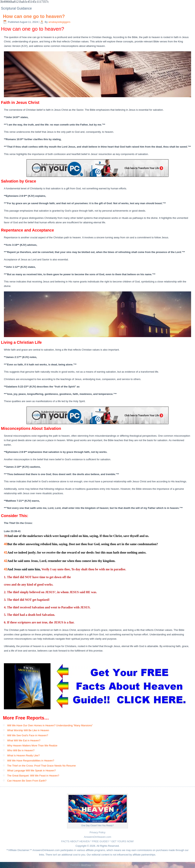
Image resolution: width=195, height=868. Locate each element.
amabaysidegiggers (59, 22)
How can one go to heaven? (34, 16)
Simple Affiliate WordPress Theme (110, 865)
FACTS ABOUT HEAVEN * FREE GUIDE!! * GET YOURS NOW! (97, 841)
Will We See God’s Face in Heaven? (28, 735)
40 (6, 544)
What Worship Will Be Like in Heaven (28, 730)
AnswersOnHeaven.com (97, 837)
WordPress (86, 865)
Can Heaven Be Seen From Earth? (27, 781)
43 (6, 569)
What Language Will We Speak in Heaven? (31, 771)
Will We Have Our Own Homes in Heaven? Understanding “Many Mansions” (50, 725)
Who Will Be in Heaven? (21, 750)
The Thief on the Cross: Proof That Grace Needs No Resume (41, 766)
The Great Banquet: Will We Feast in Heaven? (33, 776)
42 (6, 561)
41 (6, 552)
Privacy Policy (98, 832)
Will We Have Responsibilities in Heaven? (31, 761)
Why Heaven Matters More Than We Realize (32, 746)
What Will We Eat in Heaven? (24, 740)
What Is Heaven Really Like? (23, 755)
